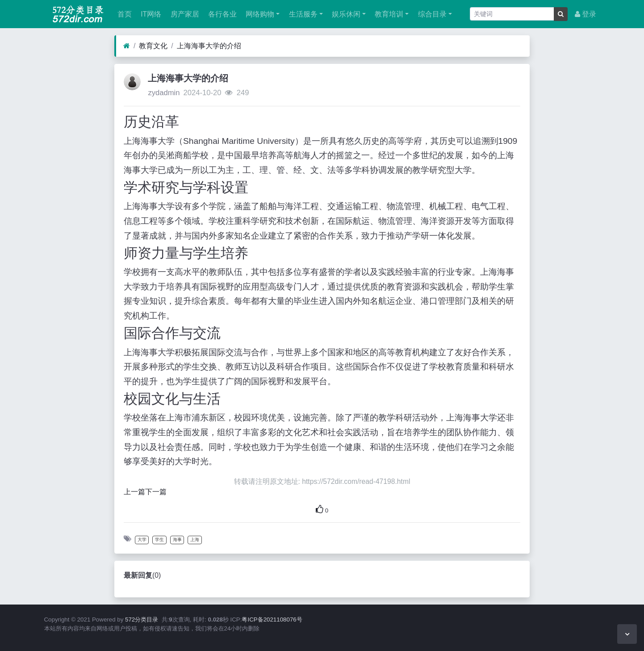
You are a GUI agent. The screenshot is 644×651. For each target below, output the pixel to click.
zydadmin (164, 93)
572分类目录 (142, 619)
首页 (124, 14)
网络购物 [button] (259, 14)
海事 (177, 540)
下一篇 (156, 492)
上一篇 (134, 492)
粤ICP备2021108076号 (272, 619)
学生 (159, 540)
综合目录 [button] (431, 14)
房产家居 (184, 14)
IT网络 (150, 14)
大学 (142, 540)
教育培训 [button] (388, 14)
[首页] (127, 46)
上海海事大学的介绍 (209, 46)
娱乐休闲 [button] (345, 14)
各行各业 (222, 14)
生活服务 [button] (302, 14)
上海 (195, 540)
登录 (585, 14)
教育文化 (153, 46)
